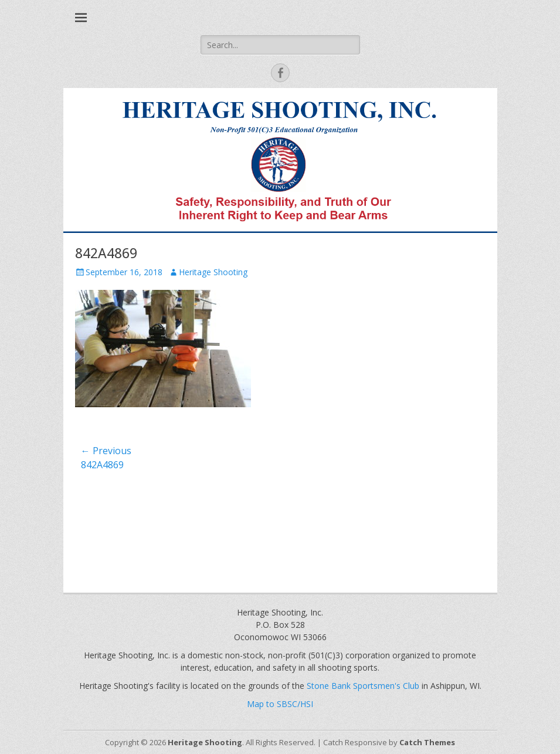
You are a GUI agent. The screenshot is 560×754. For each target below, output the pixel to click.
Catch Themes (427, 742)
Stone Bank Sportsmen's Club (363, 686)
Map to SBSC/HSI (280, 704)
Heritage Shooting (213, 272)
